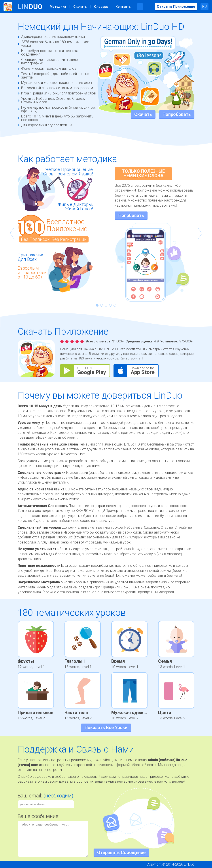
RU (204, 7)
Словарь (101, 7)
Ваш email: (45, 796)
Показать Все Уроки (106, 728)
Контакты (123, 7)
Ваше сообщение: (39, 816)
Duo (30, 7)
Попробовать (177, 114)
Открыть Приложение (176, 7)
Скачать (80, 7)
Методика (58, 7)
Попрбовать (131, 215)
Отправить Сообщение (121, 853)
